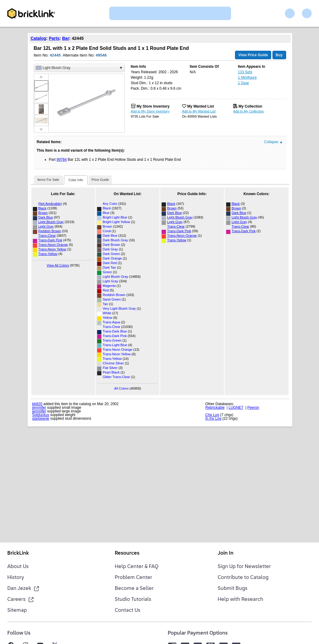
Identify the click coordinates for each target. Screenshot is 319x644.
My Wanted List (201, 106)
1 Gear (243, 83)
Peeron (253, 408)
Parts (54, 38)
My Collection (250, 106)
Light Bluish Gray (51, 222)
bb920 (37, 404)
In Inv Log (214, 418)
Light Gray (46, 226)
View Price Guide (253, 55)
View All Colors (58, 265)
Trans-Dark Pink (50, 240)
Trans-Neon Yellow (52, 249)
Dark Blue (46, 217)
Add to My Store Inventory (150, 111)
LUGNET (236, 408)
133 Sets (245, 72)
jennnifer (39, 408)
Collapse (274, 142)
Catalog (39, 38)
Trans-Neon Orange (53, 245)
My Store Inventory (153, 106)
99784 (62, 160)
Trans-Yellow (48, 254)
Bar (66, 38)
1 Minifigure (247, 77)
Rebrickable (215, 408)
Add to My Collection (249, 111)
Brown (43, 213)
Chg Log (212, 415)
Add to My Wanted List (199, 111)
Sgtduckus (41, 415)
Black (42, 208)
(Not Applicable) (50, 204)
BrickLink (18, 553)
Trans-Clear (47, 236)
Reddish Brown (50, 231)
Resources (127, 553)
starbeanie (41, 418)
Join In (226, 553)
